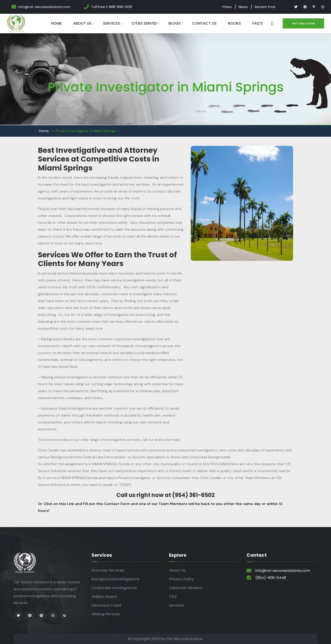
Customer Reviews (186, 588)
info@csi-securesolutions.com (44, 7)
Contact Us (204, 23)
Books (234, 23)
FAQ (173, 597)
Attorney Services (108, 570)
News (243, 7)
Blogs (175, 23)
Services (111, 23)
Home (56, 23)
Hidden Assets (104, 597)
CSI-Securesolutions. (185, 639)
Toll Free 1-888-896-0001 (112, 7)
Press (227, 7)
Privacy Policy (181, 579)
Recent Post (265, 7)
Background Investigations (115, 579)
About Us (82, 23)
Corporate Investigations (114, 588)
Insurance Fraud (106, 605)
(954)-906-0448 (271, 578)
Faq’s (258, 23)
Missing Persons (106, 614)
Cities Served (144, 23)
